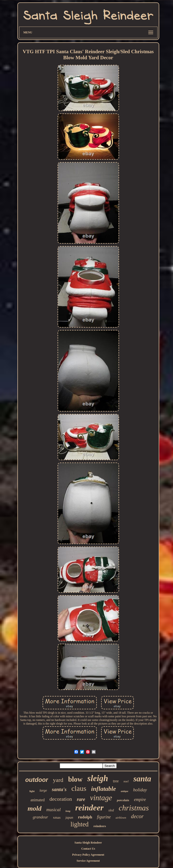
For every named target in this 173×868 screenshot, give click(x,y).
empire (140, 800)
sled (111, 810)
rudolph (85, 817)
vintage (101, 798)
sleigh (98, 778)
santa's (59, 789)
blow (75, 779)
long (68, 811)
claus (79, 788)
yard (58, 780)
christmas (134, 808)
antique (124, 791)
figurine (104, 817)
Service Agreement (88, 861)
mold (35, 808)
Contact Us (88, 849)
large (43, 790)
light (32, 791)
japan (69, 818)
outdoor (37, 780)
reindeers (100, 826)
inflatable (104, 789)
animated (38, 800)
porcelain (123, 800)
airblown (121, 818)
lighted (79, 824)
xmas (57, 817)
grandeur (40, 817)
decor (137, 816)
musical (54, 810)
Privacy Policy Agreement (88, 855)
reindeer (89, 808)
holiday (140, 790)
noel (126, 781)
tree (116, 781)
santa (142, 779)
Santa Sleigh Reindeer (88, 843)
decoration (61, 799)
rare (81, 799)
